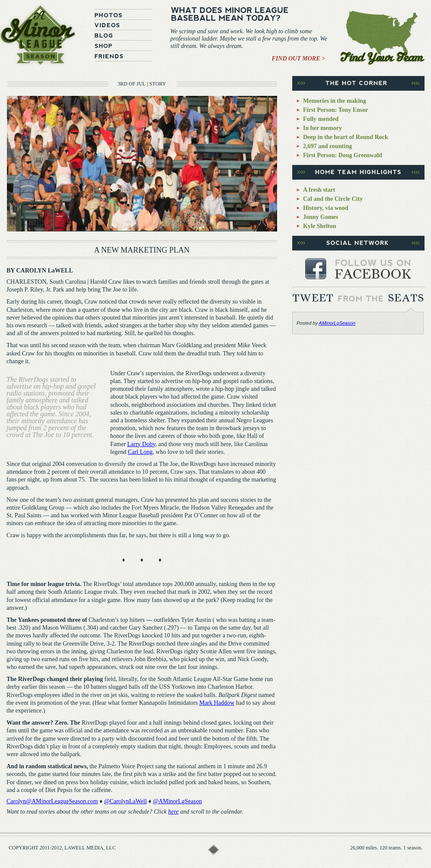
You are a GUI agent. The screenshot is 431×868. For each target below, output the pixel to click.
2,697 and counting (327, 146)
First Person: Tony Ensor (336, 110)
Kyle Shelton (320, 226)
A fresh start (319, 190)
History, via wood (326, 208)
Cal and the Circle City (333, 199)
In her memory (322, 128)
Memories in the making (335, 101)
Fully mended (321, 119)
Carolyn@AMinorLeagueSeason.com (52, 801)
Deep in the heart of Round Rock (346, 137)
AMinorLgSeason (337, 323)
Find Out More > (299, 59)
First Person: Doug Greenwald (343, 155)
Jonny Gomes (321, 217)
